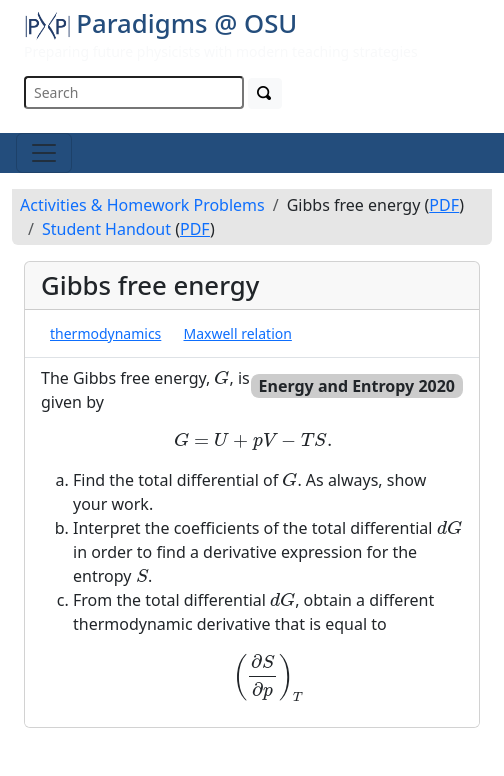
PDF (444, 205)
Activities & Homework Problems (142, 205)
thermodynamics (105, 333)
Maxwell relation (238, 333)
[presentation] (221, 377)
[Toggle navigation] (44, 153)
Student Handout (106, 229)
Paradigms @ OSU (160, 23)
